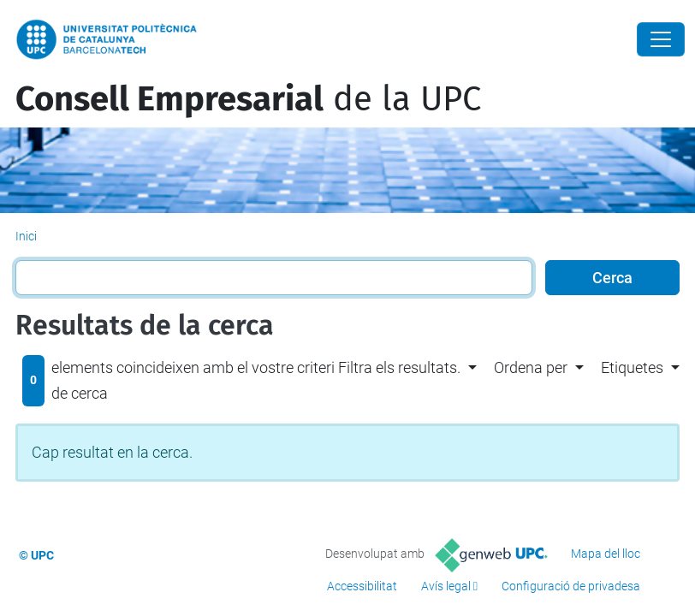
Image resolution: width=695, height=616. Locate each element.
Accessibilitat (362, 586)
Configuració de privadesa (571, 586)
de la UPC (248, 99)
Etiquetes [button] (632, 367)
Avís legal (446, 586)
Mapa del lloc (606, 554)
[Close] (661, 39)
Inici (26, 236)
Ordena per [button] (531, 367)
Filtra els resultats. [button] (399, 367)
